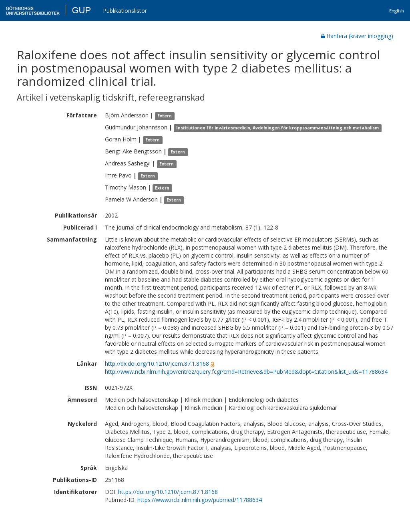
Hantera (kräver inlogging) (357, 36)
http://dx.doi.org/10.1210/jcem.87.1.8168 (157, 364)
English (397, 11)
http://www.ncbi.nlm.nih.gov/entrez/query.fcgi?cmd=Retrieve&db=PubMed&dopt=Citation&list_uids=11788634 (246, 372)
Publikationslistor (125, 11)
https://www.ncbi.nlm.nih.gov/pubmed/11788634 (200, 500)
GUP (81, 10)
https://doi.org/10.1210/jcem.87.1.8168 (168, 492)
